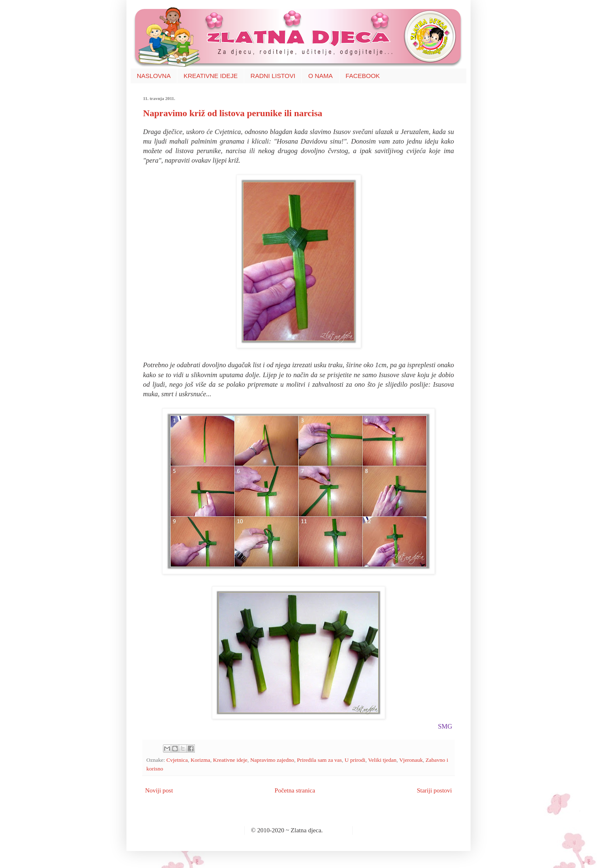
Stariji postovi (434, 790)
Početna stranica (295, 790)
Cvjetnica (177, 760)
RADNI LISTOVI (273, 76)
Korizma (200, 760)
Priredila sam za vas (319, 760)
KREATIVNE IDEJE (211, 76)
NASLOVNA (154, 76)
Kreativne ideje (230, 760)
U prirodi (355, 760)
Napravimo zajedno (272, 760)
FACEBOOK (363, 76)
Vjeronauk (411, 760)
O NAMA (320, 76)
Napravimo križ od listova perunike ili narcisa (233, 113)
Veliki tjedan (382, 760)
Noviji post (159, 790)
